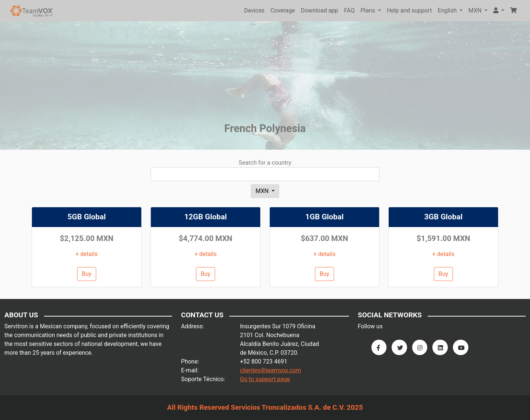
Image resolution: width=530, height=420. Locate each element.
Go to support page (265, 379)
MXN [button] (476, 10)
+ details (87, 254)
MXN (263, 191)
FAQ (349, 10)
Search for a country (265, 163)
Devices (254, 10)
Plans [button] (369, 10)
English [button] (448, 10)
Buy (87, 274)
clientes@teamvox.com (271, 370)
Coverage (283, 10)
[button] (499, 11)
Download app (319, 10)
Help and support (409, 10)
